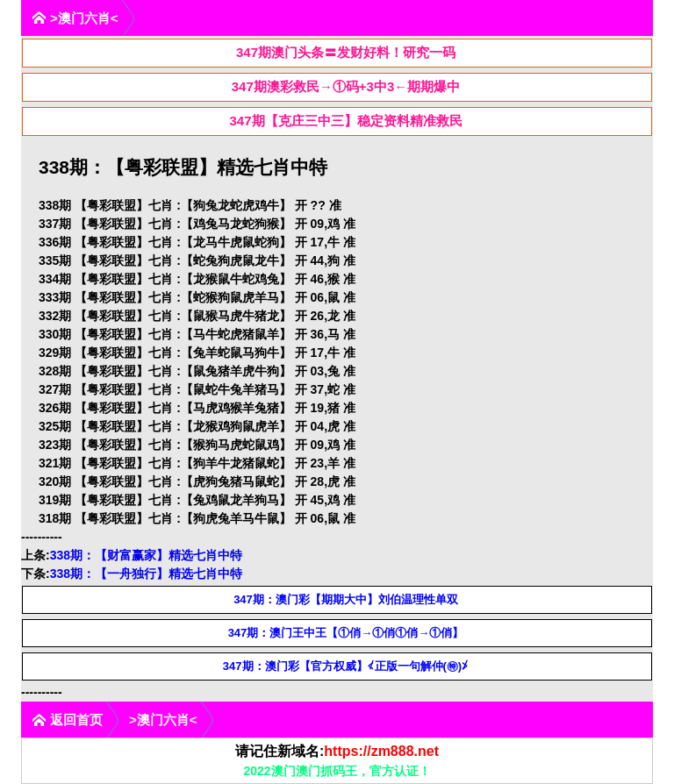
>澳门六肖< (75, 18)
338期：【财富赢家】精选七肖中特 (146, 555)
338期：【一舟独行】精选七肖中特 (146, 574)
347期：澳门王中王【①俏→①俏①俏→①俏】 (346, 633)
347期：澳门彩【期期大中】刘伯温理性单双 (346, 599)
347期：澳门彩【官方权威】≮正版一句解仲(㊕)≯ (346, 666)
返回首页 (67, 720)
